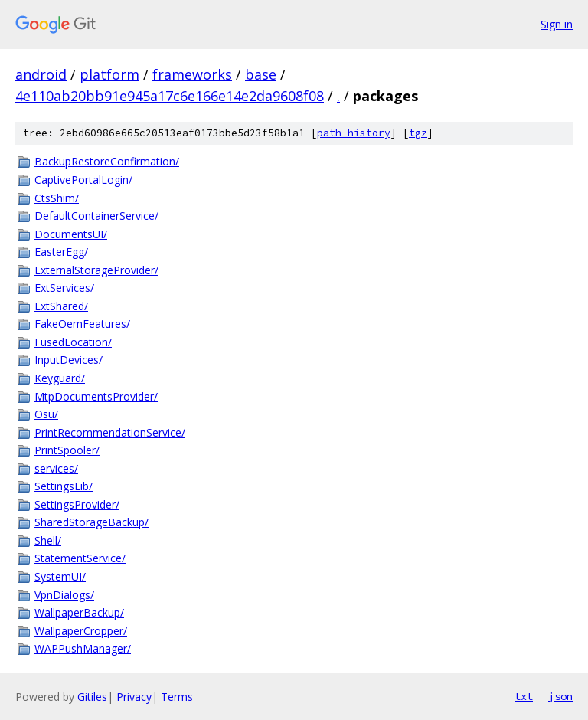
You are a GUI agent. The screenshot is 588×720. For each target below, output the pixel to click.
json (560, 696)
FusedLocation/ (73, 342)
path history (354, 133)
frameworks (192, 74)
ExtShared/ (61, 306)
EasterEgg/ (61, 252)
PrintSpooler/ (67, 450)
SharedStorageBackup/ (91, 522)
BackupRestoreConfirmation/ (107, 161)
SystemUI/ (60, 576)
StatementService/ (80, 558)
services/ (56, 468)
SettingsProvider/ (77, 504)
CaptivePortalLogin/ (83, 180)
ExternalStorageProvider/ (96, 270)
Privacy (134, 697)
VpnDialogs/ (64, 595)
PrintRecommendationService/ (110, 432)
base (261, 74)
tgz (418, 133)
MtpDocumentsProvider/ (96, 396)
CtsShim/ (57, 198)
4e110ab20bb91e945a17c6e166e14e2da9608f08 (170, 96)
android (41, 74)
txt (524, 696)
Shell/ (48, 540)
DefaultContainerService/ (96, 216)
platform (109, 74)
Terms (177, 697)
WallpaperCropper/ (81, 631)
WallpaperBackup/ (79, 612)
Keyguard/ (60, 378)
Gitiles (92, 697)
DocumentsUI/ (71, 234)
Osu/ (46, 414)
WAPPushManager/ (83, 648)
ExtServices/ (64, 288)
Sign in (557, 24)
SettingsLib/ (64, 486)
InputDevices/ (69, 360)
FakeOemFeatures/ (82, 324)
